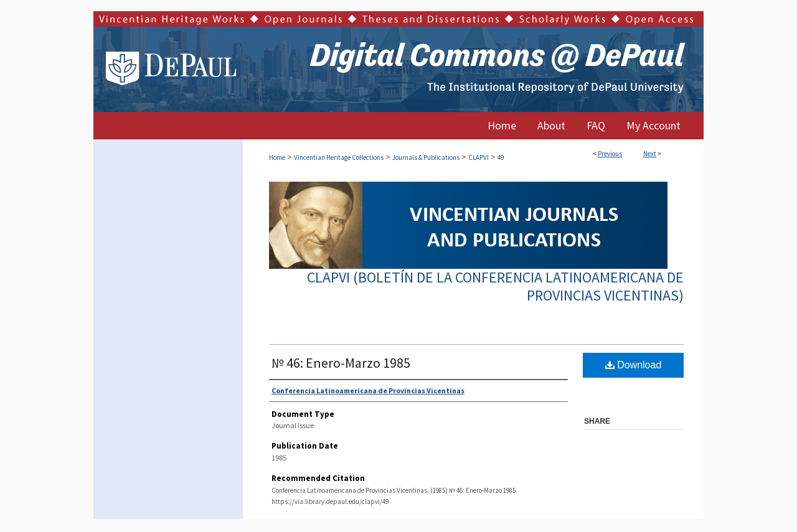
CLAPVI (479, 157)
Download (634, 365)
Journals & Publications (426, 157)
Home (277, 157)
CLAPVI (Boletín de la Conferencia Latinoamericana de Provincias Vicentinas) (495, 286)
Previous (610, 154)
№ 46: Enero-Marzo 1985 (341, 363)
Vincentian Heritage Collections (339, 157)
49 (501, 157)
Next (650, 154)
